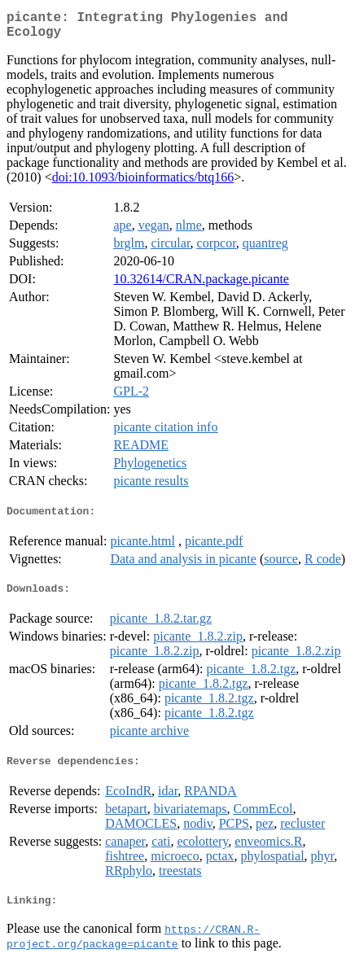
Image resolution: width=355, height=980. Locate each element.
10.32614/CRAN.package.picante (201, 285)
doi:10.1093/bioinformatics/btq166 (143, 184)
